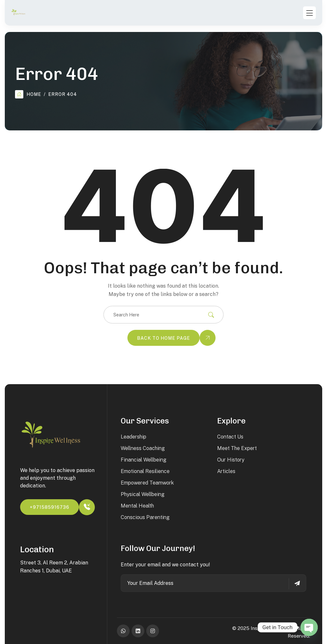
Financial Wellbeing (144, 460)
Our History (231, 460)
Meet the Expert (237, 448)
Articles (226, 471)
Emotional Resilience (145, 471)
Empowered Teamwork (147, 483)
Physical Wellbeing (143, 494)
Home (28, 94)
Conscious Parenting (145, 517)
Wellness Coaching (143, 448)
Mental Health (137, 506)
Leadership (133, 437)
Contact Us (230, 437)
